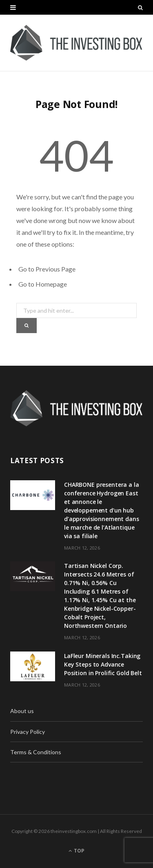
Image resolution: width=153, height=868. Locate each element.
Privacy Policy (28, 732)
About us (22, 711)
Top (76, 851)
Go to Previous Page (47, 269)
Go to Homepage (43, 284)
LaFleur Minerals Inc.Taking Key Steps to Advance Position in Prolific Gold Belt (103, 664)
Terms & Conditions (36, 752)
